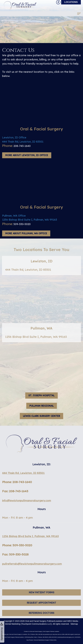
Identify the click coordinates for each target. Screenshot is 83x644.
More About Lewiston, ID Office (27, 155)
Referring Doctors (41, 617)
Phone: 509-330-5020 (17, 545)
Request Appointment (41, 607)
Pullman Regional (42, 406)
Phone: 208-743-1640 (17, 482)
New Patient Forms (42, 596)
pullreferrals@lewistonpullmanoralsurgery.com (32, 564)
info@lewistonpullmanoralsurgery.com (27, 500)
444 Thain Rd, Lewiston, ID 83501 (23, 473)
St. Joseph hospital (41, 395)
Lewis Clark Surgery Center (41, 416)
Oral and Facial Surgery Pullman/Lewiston (44, 621)
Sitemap (74, 624)
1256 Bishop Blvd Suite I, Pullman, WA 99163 (30, 536)
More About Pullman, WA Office (26, 233)
